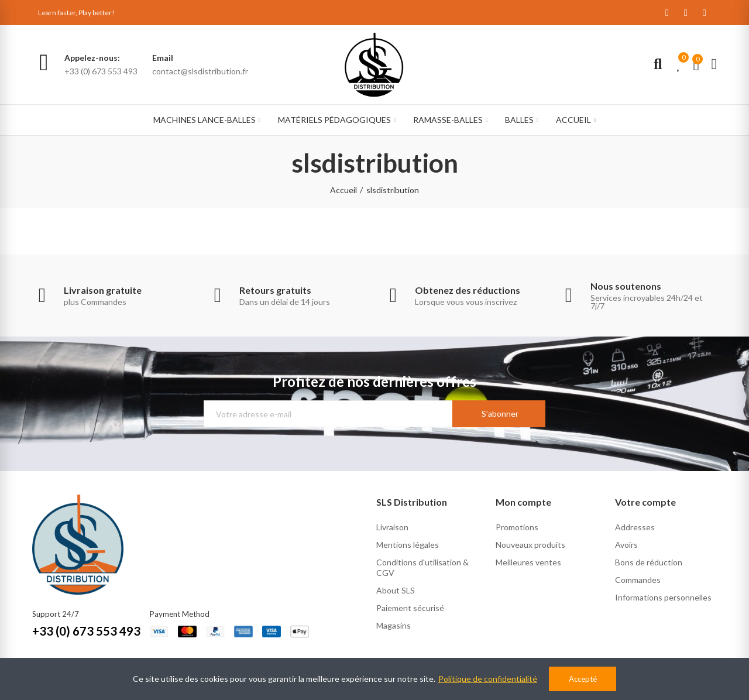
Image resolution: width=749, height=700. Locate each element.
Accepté (583, 679)
